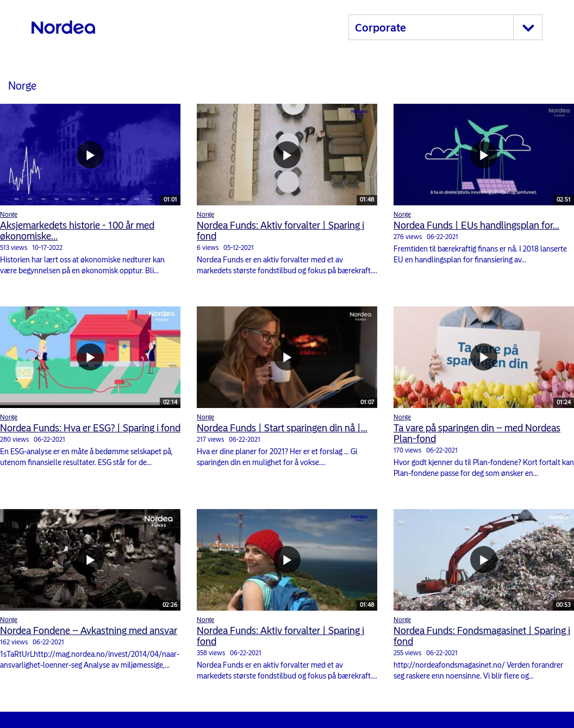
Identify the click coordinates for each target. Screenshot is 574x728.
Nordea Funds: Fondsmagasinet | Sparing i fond (482, 636)
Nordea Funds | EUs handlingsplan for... (476, 225)
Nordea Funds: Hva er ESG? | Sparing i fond (90, 428)
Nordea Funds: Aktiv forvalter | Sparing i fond (280, 231)
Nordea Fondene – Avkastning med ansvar (89, 631)
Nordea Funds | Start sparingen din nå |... (282, 428)
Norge (9, 215)
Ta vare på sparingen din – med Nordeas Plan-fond (477, 434)
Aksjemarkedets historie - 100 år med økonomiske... (77, 231)
